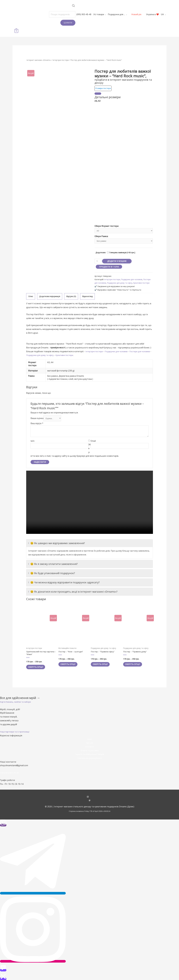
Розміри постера (104, 80)
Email (93, 438)
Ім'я (32, 438)
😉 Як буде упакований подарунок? (52, 570)
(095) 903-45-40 (76, 14)
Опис (31, 293)
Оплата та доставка (90, 748)
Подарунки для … (109, 14)
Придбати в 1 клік (109, 259)
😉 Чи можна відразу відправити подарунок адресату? (64, 579)
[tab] (31, 293)
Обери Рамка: (101, 228)
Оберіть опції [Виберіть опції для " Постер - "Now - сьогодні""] (69, 662)
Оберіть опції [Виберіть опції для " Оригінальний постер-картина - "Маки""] (37, 664)
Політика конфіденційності (89, 756)
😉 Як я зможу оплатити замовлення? (53, 561)
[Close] (98, 85)
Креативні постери (78, 352)
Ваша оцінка (37, 415)
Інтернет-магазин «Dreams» (39, 52)
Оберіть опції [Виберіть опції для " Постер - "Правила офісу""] (102, 662)
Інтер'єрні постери (62, 52)
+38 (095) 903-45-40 (10, 771)
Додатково (101, 245)
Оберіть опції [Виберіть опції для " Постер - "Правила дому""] (134, 662)
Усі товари (91, 14)
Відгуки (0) (74, 293)
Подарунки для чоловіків (133, 272)
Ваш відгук (37, 420)
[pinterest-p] (90, 798)
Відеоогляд (91, 293)
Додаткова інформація (51, 293)
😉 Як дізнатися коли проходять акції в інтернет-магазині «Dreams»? (73, 588)
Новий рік (129, 14)
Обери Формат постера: (107, 218)
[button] (17, 700)
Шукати (60, 23)
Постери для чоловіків (105, 276)
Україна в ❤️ (145, 14)
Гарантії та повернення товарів (89, 752)
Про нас (89, 741)
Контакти (89, 744)
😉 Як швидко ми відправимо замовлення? (56, 540)
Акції (89, 737)
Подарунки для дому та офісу (129, 276)
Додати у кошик (117, 254)
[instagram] (90, 795)
